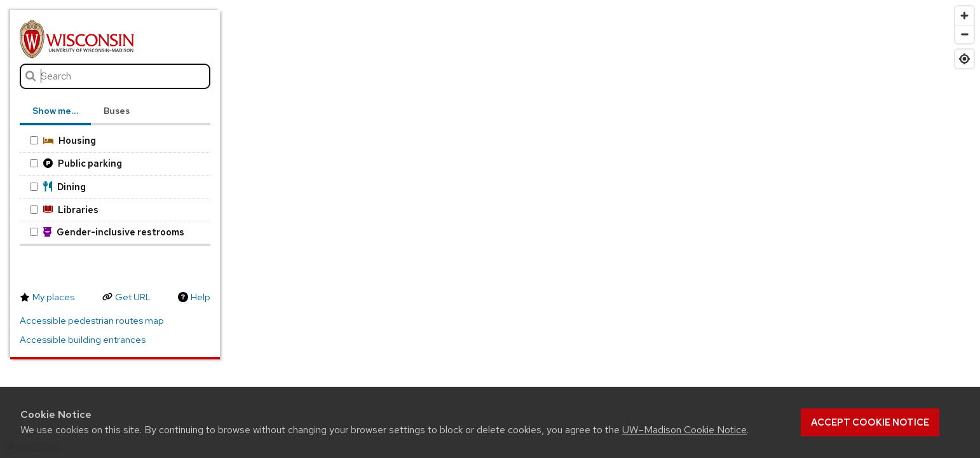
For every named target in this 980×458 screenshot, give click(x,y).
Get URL (133, 297)
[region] (490, 229)
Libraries (64, 210)
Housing (63, 140)
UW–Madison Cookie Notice (684, 430)
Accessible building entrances (83, 340)
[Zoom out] (964, 34)
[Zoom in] (964, 16)
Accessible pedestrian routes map (92, 321)
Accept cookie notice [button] (870, 422)
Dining (58, 187)
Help (201, 297)
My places (53, 297)
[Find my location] (964, 59)
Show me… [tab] (55, 111)
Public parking (76, 163)
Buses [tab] (117, 111)
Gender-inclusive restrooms (107, 232)
